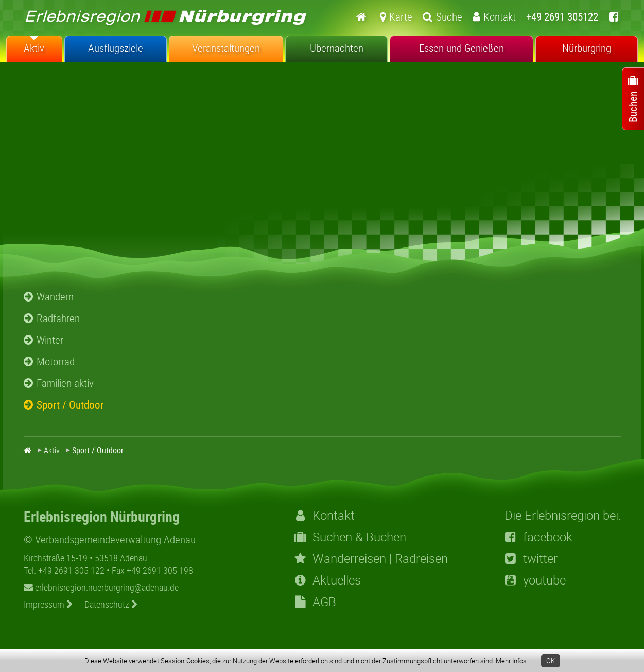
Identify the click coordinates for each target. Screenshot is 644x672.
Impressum (48, 604)
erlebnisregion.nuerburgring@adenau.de (101, 587)
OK (551, 661)
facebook (538, 537)
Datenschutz (111, 604)
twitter (531, 558)
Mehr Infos (511, 661)
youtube (535, 580)
